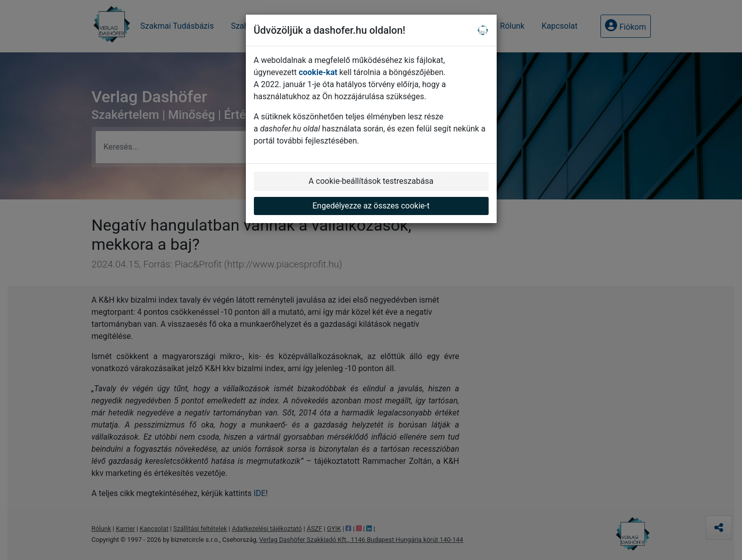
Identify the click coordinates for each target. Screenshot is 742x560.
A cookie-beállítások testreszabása (371, 181)
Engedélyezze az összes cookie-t (371, 206)
